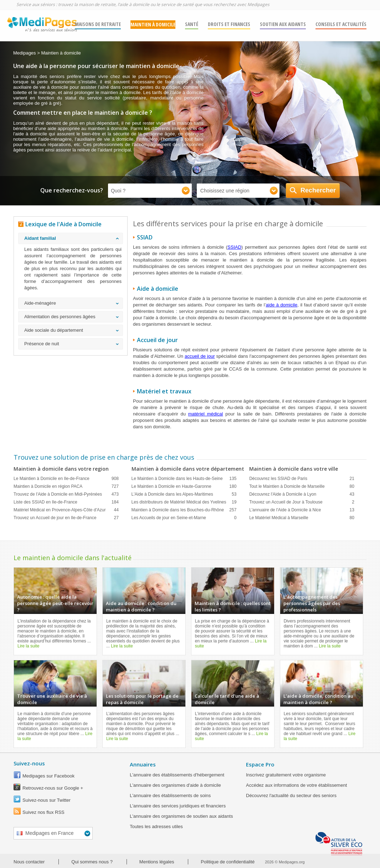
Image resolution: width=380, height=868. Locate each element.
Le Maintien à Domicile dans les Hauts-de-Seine (184, 479)
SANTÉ (192, 24)
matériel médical (206, 414)
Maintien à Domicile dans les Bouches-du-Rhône (184, 510)
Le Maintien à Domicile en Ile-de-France (66, 479)
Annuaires (143, 764)
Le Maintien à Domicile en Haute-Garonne (184, 486)
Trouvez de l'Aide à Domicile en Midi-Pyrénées (66, 494)
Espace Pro (260, 764)
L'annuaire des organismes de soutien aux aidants (181, 816)
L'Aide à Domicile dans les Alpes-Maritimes (184, 494)
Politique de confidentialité (228, 862)
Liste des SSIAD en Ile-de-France (66, 502)
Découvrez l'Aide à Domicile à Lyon (302, 494)
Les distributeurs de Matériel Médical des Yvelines (184, 502)
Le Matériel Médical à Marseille (302, 518)
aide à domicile (282, 305)
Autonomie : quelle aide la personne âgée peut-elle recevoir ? (55, 603)
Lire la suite (28, 646)
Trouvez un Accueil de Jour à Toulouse (302, 502)
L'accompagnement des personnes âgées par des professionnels (312, 603)
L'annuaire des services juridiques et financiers (178, 806)
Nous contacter (29, 862)
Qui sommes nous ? (92, 862)
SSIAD (234, 247)
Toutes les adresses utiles (156, 826)
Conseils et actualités (341, 24)
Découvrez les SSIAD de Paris (302, 479)
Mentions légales (157, 862)
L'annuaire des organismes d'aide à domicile (175, 785)
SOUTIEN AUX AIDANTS (283, 24)
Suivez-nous (29, 763)
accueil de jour (200, 356)
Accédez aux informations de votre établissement (296, 785)
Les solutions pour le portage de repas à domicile (142, 699)
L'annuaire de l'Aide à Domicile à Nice (302, 510)
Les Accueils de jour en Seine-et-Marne (184, 518)
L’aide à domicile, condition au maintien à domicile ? (318, 699)
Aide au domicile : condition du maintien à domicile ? (141, 606)
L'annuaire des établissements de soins (170, 795)
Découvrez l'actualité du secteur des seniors (291, 795)
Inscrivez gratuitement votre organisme (286, 775)
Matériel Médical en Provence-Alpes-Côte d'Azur (66, 510)
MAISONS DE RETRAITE (98, 24)
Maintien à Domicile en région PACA (66, 486)
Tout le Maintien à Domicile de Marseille (302, 486)
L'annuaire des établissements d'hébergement (177, 775)
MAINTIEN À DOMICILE (153, 24)
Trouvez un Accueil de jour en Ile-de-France (66, 518)
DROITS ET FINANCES (229, 24)
